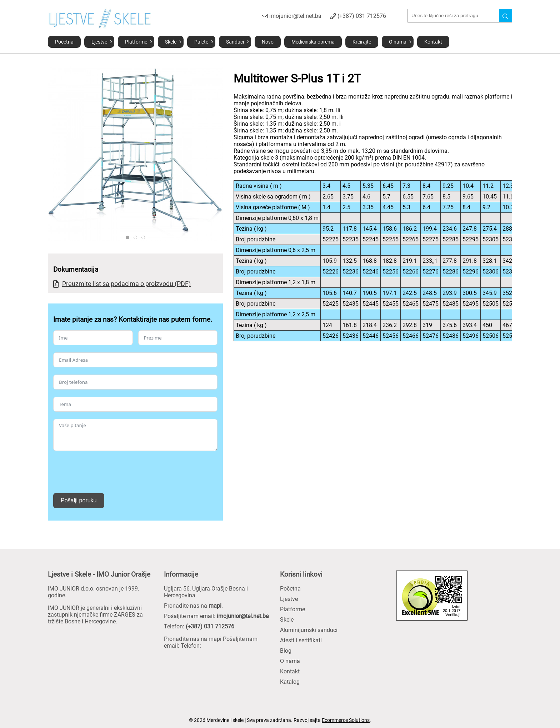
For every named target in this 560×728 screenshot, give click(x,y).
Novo (268, 42)
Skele (171, 42)
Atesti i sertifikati (301, 640)
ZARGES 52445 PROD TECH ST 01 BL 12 (129, 238)
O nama (398, 42)
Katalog (290, 682)
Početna (64, 42)
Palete (201, 42)
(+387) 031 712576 (362, 16)
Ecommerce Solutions (346, 720)
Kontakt (433, 42)
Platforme (136, 42)
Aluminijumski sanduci (309, 630)
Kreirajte (362, 42)
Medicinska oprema (313, 42)
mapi (215, 606)
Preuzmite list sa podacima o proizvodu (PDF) (126, 284)
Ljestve (99, 42)
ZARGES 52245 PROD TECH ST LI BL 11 (137, 238)
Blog (286, 651)
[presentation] (107, 472)
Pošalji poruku (79, 500)
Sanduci (235, 42)
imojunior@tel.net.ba (295, 16)
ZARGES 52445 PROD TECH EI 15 (145, 238)
